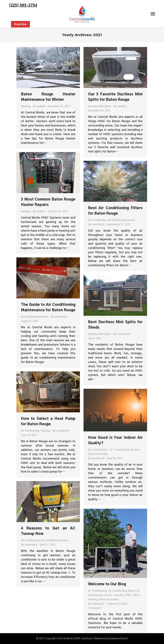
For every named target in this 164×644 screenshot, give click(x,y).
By (39, 106)
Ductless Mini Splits (99, 106)
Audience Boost (119, 639)
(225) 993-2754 (23, 5)
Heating (25, 106)
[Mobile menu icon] (153, 14)
